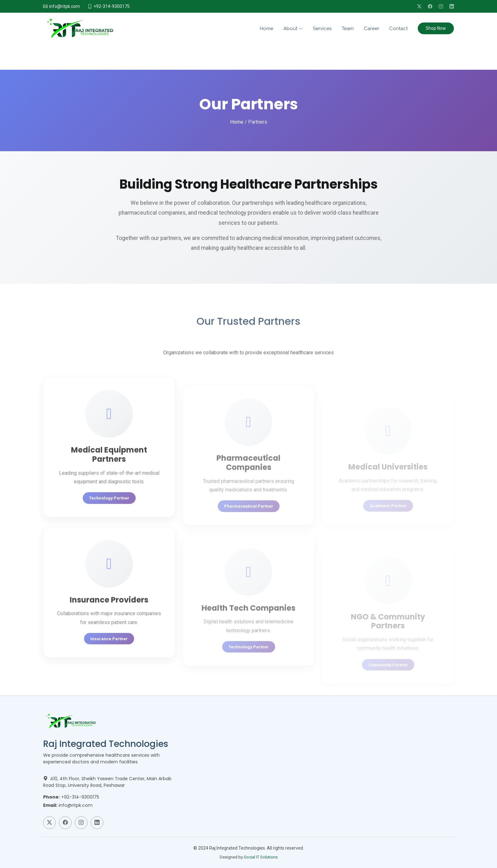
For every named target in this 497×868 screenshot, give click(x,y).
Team (348, 29)
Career (371, 29)
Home (267, 29)
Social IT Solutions (261, 857)
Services (322, 29)
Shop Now (436, 28)
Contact (398, 29)
